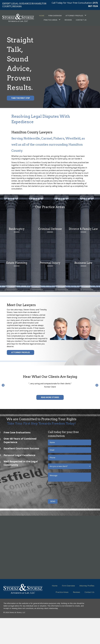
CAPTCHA (38, 485)
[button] (21, 98)
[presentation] (51, 491)
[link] (42, 15)
